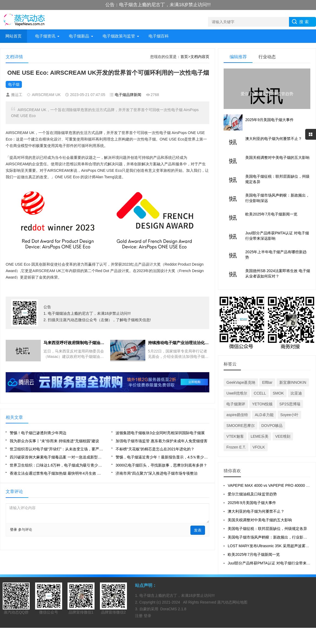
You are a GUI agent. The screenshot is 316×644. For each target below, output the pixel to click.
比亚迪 (296, 393)
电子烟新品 (79, 36)
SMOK (278, 393)
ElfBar (267, 382)
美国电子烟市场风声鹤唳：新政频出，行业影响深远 (271, 537)
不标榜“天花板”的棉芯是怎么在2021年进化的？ (155, 449)
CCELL (260, 393)
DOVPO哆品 (272, 426)
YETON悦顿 (262, 404)
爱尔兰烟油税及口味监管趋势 (252, 494)
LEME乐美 (260, 436)
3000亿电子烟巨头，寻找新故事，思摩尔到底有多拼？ (161, 465)
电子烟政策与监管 (119, 36)
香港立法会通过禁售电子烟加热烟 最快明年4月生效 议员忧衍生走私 (57, 473)
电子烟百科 (159, 36)
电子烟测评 (236, 404)
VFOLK (259, 447)
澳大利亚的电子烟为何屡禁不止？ (256, 511)
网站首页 (14, 36)
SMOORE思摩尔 (240, 426)
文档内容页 (200, 57)
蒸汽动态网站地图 (232, 602)
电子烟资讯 (45, 36)
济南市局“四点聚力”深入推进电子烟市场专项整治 (157, 473)
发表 (198, 530)
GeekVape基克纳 (241, 382)
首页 (184, 57)
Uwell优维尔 (237, 393)
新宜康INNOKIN (293, 382)
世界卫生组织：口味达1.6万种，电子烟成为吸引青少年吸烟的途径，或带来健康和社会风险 (57, 465)
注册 (139, 616)
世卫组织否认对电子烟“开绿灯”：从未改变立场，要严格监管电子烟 (57, 449)
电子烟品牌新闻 (128, 95)
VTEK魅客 (235, 436)
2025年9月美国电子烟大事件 (252, 503)
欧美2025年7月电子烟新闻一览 (254, 554)
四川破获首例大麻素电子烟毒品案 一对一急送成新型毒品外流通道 (57, 457)
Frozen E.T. (236, 447)
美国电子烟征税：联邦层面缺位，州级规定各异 (267, 529)
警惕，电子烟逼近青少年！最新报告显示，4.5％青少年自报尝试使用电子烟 (162, 457)
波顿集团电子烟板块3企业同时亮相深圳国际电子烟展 (160, 433)
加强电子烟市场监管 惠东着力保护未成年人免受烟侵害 (162, 441)
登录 (14, 530)
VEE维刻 (283, 436)
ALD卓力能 (264, 415)
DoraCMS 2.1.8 (173, 609)
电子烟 (14, 84)
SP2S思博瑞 (290, 404)
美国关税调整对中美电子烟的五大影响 (260, 520)
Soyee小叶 (290, 415)
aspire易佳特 (237, 415)
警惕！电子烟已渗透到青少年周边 (38, 433)
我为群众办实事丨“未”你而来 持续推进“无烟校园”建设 (54, 441)
